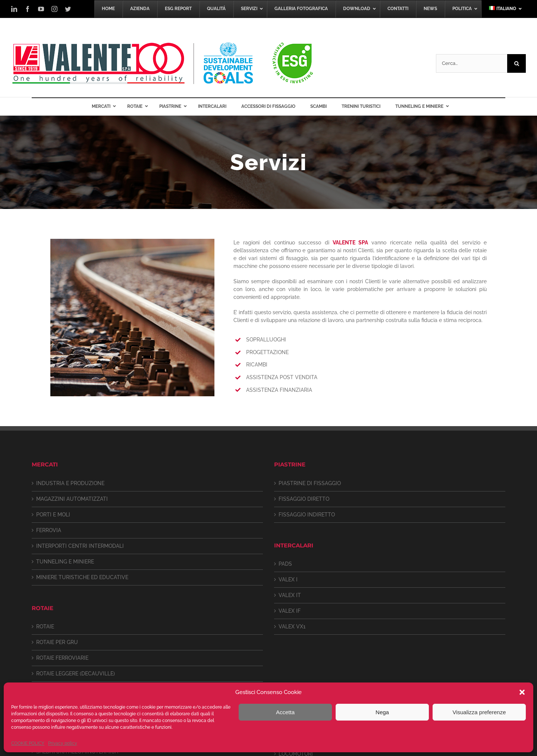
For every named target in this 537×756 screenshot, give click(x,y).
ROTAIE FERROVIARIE (62, 658)
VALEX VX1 (292, 627)
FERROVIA (49, 530)
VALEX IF (290, 611)
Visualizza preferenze (479, 712)
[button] (522, 692)
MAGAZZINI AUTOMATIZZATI (72, 499)
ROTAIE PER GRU (57, 642)
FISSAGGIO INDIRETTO (307, 515)
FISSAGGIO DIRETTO (304, 499)
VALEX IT (290, 595)
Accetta (285, 712)
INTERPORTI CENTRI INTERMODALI (80, 546)
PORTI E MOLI (53, 515)
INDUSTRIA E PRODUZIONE (70, 483)
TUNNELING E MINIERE (65, 562)
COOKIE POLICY (28, 743)
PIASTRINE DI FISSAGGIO (310, 483)
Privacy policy (63, 743)
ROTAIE (45, 627)
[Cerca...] (472, 63)
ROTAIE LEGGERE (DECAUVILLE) (76, 674)
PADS (285, 564)
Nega (382, 712)
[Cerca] (516, 63)
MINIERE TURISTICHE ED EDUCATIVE (82, 577)
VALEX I (288, 580)
